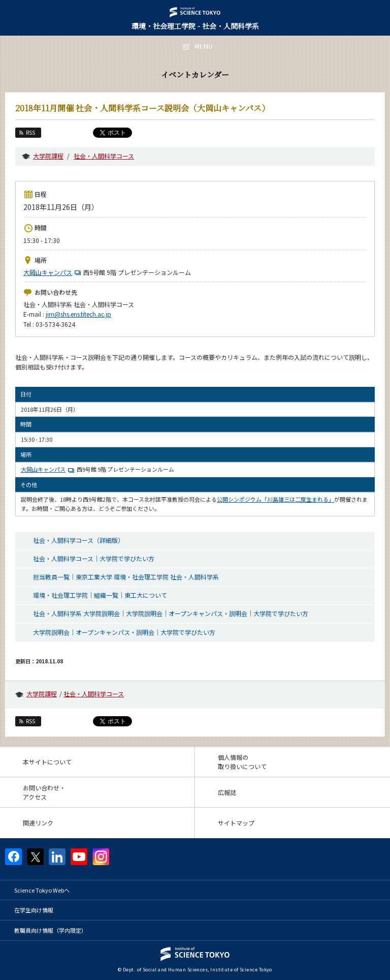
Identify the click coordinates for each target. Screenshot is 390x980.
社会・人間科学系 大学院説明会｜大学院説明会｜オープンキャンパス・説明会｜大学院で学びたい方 (171, 613)
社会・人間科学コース (104, 156)
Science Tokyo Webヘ (42, 890)
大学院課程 (48, 156)
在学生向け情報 (34, 910)
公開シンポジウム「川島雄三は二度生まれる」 (275, 499)
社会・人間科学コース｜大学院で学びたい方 (94, 558)
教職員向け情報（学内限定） (51, 930)
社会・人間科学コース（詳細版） (78, 540)
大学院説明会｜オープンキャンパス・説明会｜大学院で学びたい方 (124, 632)
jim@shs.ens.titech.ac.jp (78, 314)
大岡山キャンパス (53, 272)
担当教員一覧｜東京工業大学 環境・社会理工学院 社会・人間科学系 (126, 577)
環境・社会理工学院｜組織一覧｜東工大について (100, 595)
